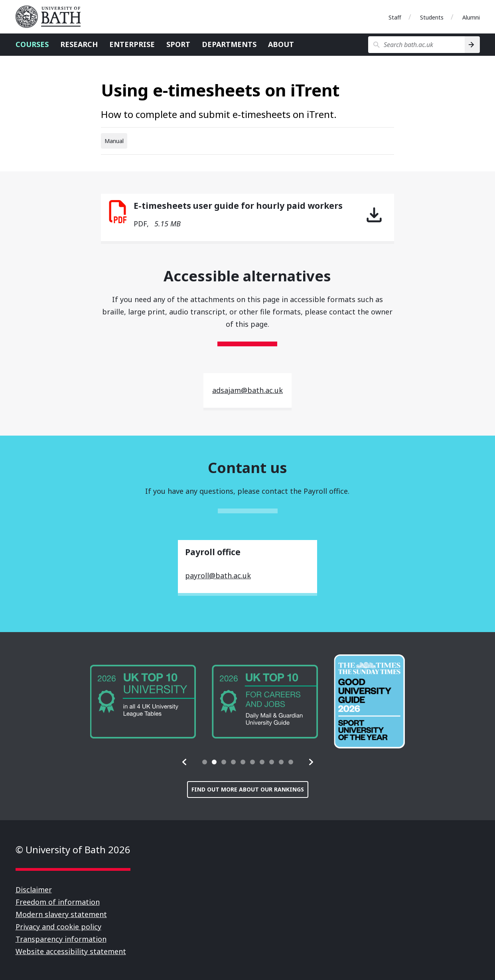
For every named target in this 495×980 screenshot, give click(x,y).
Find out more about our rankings (248, 789)
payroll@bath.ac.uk (218, 575)
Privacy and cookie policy (58, 927)
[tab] (205, 762)
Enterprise (132, 44)
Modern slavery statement (61, 914)
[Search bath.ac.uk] (417, 45)
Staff (395, 17)
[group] (126, 702)
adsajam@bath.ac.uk (247, 390)
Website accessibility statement (71, 951)
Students (432, 17)
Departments (229, 44)
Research (79, 44)
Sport (178, 44)
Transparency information (61, 939)
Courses (32, 44)
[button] (185, 762)
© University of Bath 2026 (73, 849)
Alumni (471, 17)
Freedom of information (58, 902)
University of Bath (51, 17)
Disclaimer (34, 890)
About (281, 44)
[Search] (472, 45)
